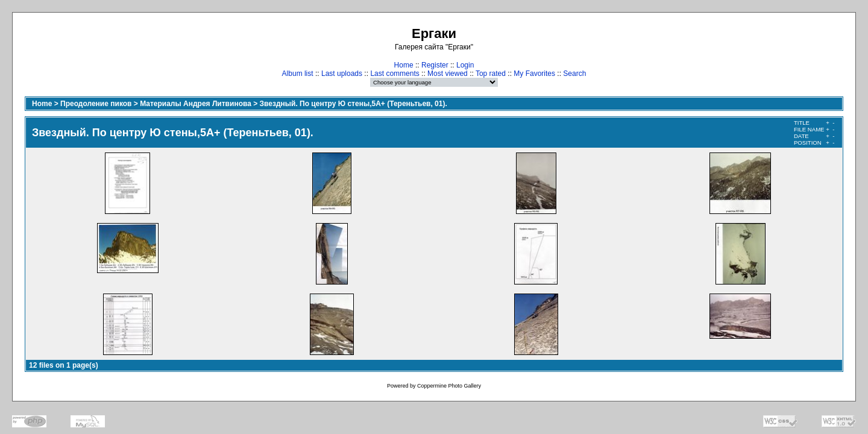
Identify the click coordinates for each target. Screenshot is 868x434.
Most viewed (448, 74)
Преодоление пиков (96, 104)
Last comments (395, 74)
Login (465, 65)
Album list (298, 74)
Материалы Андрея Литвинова (196, 104)
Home (404, 65)
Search (574, 74)
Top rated (491, 74)
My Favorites (534, 74)
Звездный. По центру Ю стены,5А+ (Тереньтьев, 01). (354, 104)
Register (435, 65)
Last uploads (342, 74)
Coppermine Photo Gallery (449, 386)
